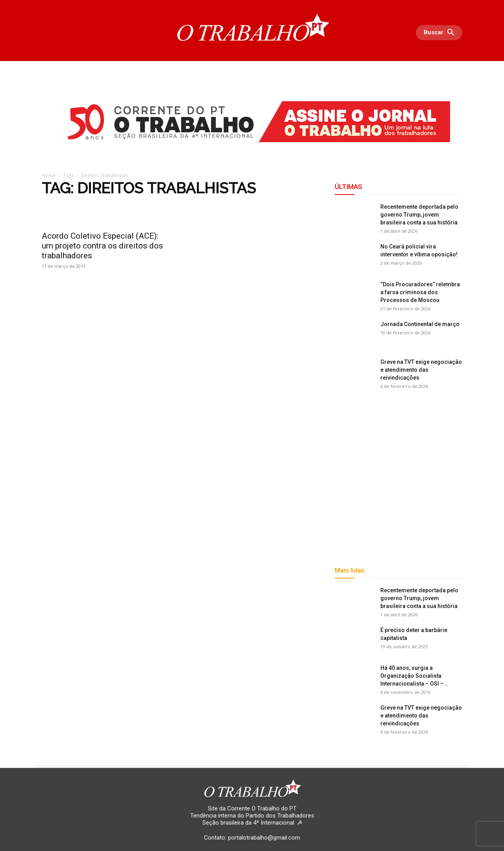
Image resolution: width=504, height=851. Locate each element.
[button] (441, 33)
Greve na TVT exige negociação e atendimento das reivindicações (421, 370)
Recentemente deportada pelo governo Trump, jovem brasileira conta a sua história (419, 215)
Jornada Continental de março (420, 324)
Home (49, 175)
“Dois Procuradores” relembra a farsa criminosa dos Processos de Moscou (420, 292)
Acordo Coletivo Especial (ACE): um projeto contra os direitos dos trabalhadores (102, 246)
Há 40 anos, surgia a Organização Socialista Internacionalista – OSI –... (414, 676)
